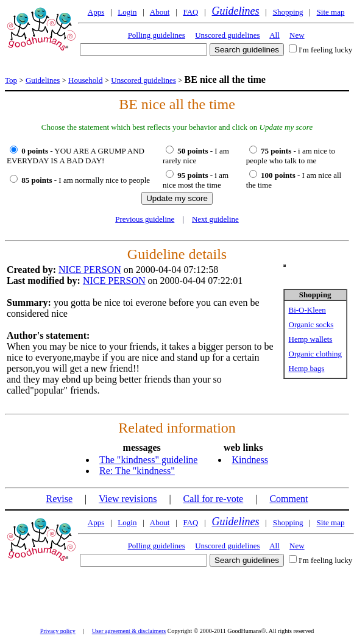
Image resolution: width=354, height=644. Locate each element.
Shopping (288, 12)
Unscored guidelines (228, 35)
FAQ (190, 12)
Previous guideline (145, 219)
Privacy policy (58, 631)
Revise (59, 499)
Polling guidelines (157, 35)
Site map (331, 12)
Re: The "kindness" (137, 471)
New (297, 35)
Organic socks (311, 324)
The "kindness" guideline (148, 460)
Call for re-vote (214, 499)
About (160, 12)
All (274, 35)
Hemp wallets (311, 339)
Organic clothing (316, 354)
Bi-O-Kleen (307, 310)
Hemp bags (307, 368)
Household (85, 80)
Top (11, 80)
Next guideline (215, 219)
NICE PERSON (90, 270)
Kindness (250, 460)
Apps (96, 12)
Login (127, 12)
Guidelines (236, 11)
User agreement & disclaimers (129, 631)
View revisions (128, 499)
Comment (289, 499)
